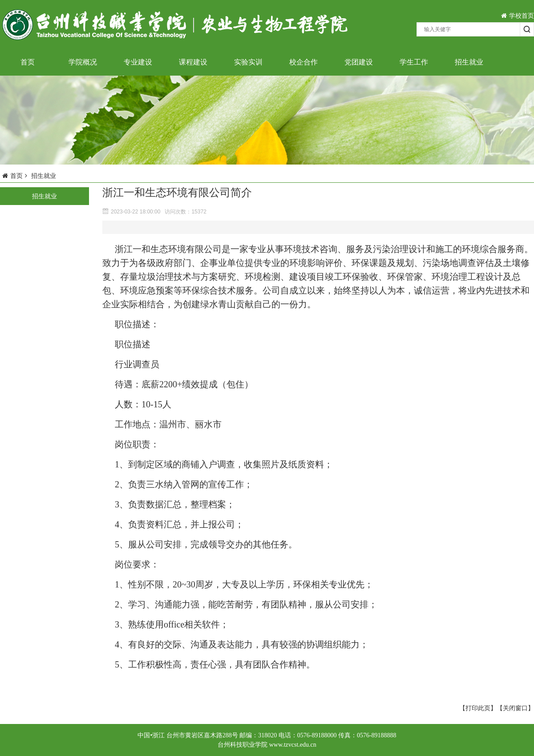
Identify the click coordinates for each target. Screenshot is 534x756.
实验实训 (248, 62)
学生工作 (414, 62)
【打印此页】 (478, 708)
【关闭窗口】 (515, 708)
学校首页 (518, 16)
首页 (28, 62)
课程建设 (193, 62)
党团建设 (359, 62)
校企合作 (303, 62)
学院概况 (83, 62)
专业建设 (138, 62)
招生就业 (469, 62)
